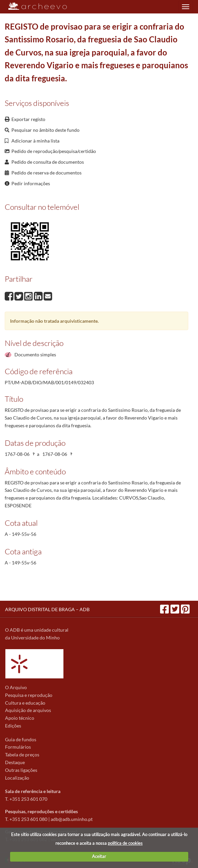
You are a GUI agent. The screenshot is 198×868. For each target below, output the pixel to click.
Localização (17, 778)
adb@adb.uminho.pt (72, 819)
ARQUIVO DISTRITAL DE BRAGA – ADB (47, 609)
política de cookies (125, 843)
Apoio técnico (20, 718)
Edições (13, 726)
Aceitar (99, 856)
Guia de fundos (21, 739)
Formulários (18, 747)
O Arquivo (16, 687)
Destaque (15, 762)
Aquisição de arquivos (28, 710)
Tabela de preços (22, 755)
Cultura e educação (25, 703)
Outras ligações (21, 770)
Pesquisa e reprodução (29, 695)
